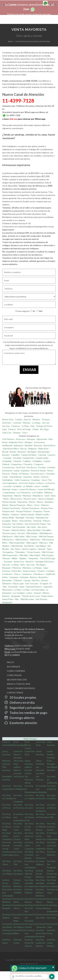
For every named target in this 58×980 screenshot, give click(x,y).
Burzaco (6, 455)
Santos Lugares (29, 549)
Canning (42, 455)
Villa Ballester (46, 533)
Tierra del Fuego (24, 429)
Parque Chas (47, 508)
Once (37, 505)
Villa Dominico (22, 540)
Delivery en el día (20, 702)
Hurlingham (8, 480)
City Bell (17, 458)
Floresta (6, 474)
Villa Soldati (35, 555)
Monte (46, 593)
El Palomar (24, 474)
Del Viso (36, 580)
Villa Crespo (31, 536)
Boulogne (32, 452)
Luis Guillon (38, 492)
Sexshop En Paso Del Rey (30, 908)
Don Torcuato (32, 583)
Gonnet (37, 593)
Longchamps (9, 492)
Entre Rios (7, 423)
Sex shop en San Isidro (18, 827)
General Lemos (38, 474)
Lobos (29, 593)
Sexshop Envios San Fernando (41, 933)
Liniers (15, 489)
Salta (33, 426)
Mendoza (36, 420)
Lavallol (45, 486)
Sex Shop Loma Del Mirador (29, 855)
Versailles (47, 530)
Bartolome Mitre (11, 449)
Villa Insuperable (17, 543)
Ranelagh (20, 518)
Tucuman (46, 420)
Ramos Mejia (8, 518)
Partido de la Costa (31, 596)
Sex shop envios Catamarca (7, 836)
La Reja (26, 590)
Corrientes (17, 423)
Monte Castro (30, 499)
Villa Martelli (17, 546)
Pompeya (38, 511)
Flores (50, 470)
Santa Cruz (7, 433)
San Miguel (41, 546)
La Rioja (25, 426)
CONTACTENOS (15, 693)
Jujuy (4, 429)
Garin (22, 587)
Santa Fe (27, 420)
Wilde (14, 558)
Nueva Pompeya (17, 505)
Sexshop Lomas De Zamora (29, 943)
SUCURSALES (13, 667)
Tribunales (20, 552)
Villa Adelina (32, 533)
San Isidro (31, 527)
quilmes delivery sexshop (17, 770)
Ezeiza (17, 470)
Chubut (36, 429)
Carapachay (16, 464)
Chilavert (18, 580)
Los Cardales (19, 593)
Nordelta (49, 502)
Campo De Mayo (29, 455)
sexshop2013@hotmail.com (24, 652)
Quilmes (15, 514)
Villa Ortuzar (48, 552)
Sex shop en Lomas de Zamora (41, 808)
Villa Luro (43, 543)
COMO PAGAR (14, 675)
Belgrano (33, 449)
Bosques (22, 452)
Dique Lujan (18, 583)
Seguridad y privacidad (23, 708)
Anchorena (39, 442)
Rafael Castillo (42, 514)
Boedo (13, 452)
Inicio (10, 41)
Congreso (39, 464)
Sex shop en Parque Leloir (29, 817)
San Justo (42, 527)
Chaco (25, 433)
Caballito (15, 455)
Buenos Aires (8, 420)
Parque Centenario (11, 508)
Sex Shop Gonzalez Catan (18, 845)
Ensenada (13, 587)
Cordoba (19, 420)
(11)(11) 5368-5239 (23, 646)
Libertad (6, 489)
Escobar (42, 467)
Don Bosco (32, 467)
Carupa (27, 580)
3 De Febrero (8, 439)
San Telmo (15, 549)
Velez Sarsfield (34, 530)
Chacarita (28, 464)
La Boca (40, 483)
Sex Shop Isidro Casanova (29, 845)
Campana (14, 577)
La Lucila (7, 486)
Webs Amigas (30, 739)
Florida (15, 474)
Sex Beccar (19, 776)
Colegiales (37, 461)
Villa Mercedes (27, 599)
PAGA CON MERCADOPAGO (21, 688)
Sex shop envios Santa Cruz (41, 836)
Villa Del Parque (46, 536)
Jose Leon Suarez (27, 483)
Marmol (18, 496)
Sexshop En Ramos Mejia (19, 918)
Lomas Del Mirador (46, 489)
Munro (40, 502)
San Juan (6, 426)
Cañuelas (24, 577)
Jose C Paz (47, 480)
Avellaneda (7, 445)
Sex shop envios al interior (51, 827)
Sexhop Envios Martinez (6, 883)
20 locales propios (20, 697)
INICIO (10, 662)
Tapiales (23, 558)
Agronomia (42, 439)
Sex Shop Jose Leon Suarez (52, 845)
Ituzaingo (36, 480)
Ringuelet (16, 596)
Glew (53, 496)
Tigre (49, 549)
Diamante (7, 583)
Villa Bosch (7, 536)
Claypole (17, 461)
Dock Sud (21, 467)
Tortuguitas (8, 552)
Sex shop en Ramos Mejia (7, 827)
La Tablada (28, 486)
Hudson (45, 477)
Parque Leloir (8, 511)
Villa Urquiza (47, 555)
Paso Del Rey (26, 521)
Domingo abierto (20, 718)
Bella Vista (43, 449)
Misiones (27, 423)
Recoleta (30, 518)
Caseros (51, 455)
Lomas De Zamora (28, 489)
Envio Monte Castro (28, 745)
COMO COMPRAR (16, 671)
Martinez (27, 496)
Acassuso (21, 439)
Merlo (6, 499)
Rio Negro (44, 429)
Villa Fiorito (35, 540)
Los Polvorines (24, 492)
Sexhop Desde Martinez (40, 874)
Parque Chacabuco (30, 508)
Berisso (34, 577)
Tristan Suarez (33, 552)
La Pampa (36, 423)
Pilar (17, 599)
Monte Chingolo (46, 499)
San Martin (29, 546)
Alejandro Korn (16, 442)
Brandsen (43, 577)
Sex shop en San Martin (29, 827)
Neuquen (17, 433)
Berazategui (44, 452)
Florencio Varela (38, 470)
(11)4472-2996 (23, 649)
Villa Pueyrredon (10, 555)
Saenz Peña (8, 599)
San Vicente (41, 599)
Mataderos (38, 496)
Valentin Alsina (18, 530)
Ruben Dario (47, 596)
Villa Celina (19, 536)
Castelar (7, 458)
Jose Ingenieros (10, 483)
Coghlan (27, 461)
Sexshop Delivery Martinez (40, 893)
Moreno (6, 596)
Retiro (15, 521)
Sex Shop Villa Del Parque (29, 874)
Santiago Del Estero (45, 562)
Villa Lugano (32, 543)
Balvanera (19, 445)
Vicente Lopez (9, 533)
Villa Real (23, 555)
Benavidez (7, 580)
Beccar (24, 449)
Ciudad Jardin (42, 458)
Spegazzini (7, 602)
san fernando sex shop (40, 770)
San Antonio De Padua (35, 524)
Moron (32, 502)
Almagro (29, 442)
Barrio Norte (50, 445)
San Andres (18, 524)
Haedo (36, 477)
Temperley (33, 558)
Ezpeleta (25, 470)
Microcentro (16, 499)
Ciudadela (7, 461)
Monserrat (23, 502)
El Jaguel (44, 583)
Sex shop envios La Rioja (29, 836)
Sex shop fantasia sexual (7, 845)
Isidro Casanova (22, 480)
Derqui (45, 580)
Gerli (47, 496)
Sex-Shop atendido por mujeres (30, 883)
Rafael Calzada (27, 514)
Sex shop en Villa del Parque (41, 827)
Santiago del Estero (44, 426)
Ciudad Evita (28, 458)
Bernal (5, 452)
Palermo (45, 505)
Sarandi (42, 549)
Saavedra (7, 524)
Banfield (29, 445)
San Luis (46, 423)
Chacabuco (39, 574)
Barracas (38, 445)
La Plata (18, 590)
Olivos (30, 505)
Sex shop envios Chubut (18, 836)
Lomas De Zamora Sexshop (18, 754)
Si (33, 311)
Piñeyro (46, 521)
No (40, 311)
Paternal (37, 521)
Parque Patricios (24, 511)
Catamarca (16, 426)
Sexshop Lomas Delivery (51, 943)
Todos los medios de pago (26, 713)
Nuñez (5, 505)
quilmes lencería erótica (28, 770)
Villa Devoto (8, 540)
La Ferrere (50, 483)
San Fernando (19, 527)
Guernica (27, 477)
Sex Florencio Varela (29, 780)
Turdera (6, 530)
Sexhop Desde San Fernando (52, 874)
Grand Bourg (16, 477)
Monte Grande (9, 502)
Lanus (37, 486)
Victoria (21, 533)
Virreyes (6, 558)
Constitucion (8, 467)
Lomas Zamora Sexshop (51, 754)
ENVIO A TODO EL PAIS (19, 684)
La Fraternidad (38, 590)
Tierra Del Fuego (48, 558)
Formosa (12, 429)
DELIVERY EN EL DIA (17, 680)
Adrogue (31, 439)
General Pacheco (34, 587)
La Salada (17, 486)
